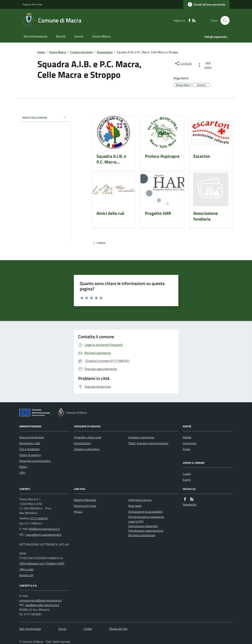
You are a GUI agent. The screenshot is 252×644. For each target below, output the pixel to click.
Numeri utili (26, 575)
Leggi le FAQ (136, 521)
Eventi (187, 480)
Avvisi (186, 449)
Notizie (187, 437)
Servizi (79, 36)
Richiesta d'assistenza (142, 535)
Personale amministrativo (35, 461)
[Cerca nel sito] (223, 20)
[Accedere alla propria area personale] (206, 4)
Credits (88, 629)
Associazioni (105, 52)
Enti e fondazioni (30, 449)
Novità (61, 36)
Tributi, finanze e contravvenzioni (148, 443)
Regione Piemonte (32, 4)
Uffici (22, 473)
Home (41, 52)
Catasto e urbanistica (87, 449)
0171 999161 (40, 518)
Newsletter (190, 504)
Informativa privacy (140, 500)
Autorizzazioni (82, 443)
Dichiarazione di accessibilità (145, 512)
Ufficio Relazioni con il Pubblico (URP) (42, 563)
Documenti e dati (30, 443)
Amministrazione (35, 36)
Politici (23, 467)
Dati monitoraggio (30, 629)
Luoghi (187, 474)
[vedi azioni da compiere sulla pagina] (205, 65)
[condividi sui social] (183, 64)
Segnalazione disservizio (143, 526)
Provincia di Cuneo (85, 506)
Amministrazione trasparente (146, 517)
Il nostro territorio (81, 52)
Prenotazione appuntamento (146, 531)
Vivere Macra (101, 36)
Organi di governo (30, 455)
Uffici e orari (27, 569)
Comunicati (190, 443)
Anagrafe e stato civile (88, 437)
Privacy (78, 512)
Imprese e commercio (141, 437)
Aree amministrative (32, 437)
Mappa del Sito (118, 629)
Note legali (135, 506)
